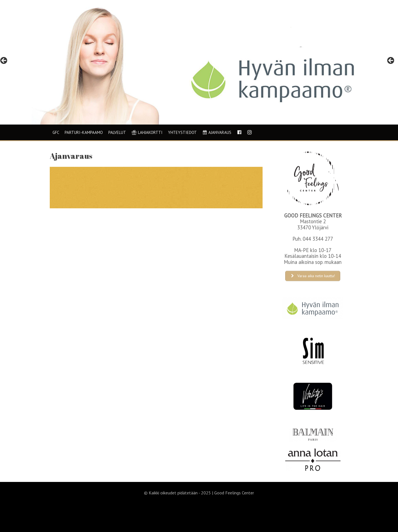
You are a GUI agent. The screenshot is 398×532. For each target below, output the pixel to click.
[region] (199, 62)
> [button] (391, 61)
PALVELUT (117, 132)
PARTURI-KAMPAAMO (84, 132)
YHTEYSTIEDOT (182, 132)
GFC (56, 132)
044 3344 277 (318, 239)
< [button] (4, 61)
